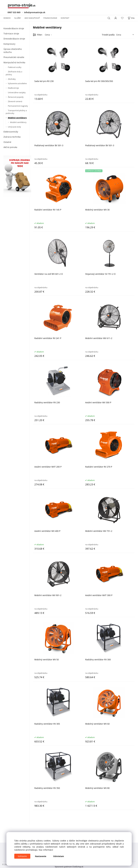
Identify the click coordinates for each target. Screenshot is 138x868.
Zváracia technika (12, 137)
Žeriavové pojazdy (16, 97)
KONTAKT (65, 18)
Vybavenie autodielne (17, 83)
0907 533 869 (14, 12)
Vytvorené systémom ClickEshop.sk (69, 867)
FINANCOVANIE (50, 18)
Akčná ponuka (10, 147)
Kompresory (9, 44)
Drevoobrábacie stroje (14, 39)
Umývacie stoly (14, 127)
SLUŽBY (18, 18)
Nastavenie (41, 856)
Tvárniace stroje (11, 34)
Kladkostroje (13, 88)
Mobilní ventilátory (18, 122)
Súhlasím (22, 856)
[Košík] (131, 18)
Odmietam (59, 856)
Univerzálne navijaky (17, 92)
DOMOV (7, 18)
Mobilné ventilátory (17, 118)
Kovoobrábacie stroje (14, 28)
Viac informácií (46, 850)
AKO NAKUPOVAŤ (32, 18)
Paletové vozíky (15, 67)
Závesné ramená (15, 101)
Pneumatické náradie (14, 57)
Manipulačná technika (14, 62)
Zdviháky (12, 79)
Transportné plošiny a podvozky (16, 112)
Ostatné (7, 142)
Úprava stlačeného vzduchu (13, 51)
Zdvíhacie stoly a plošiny (14, 73)
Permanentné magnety (18, 106)
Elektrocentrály (11, 132)
